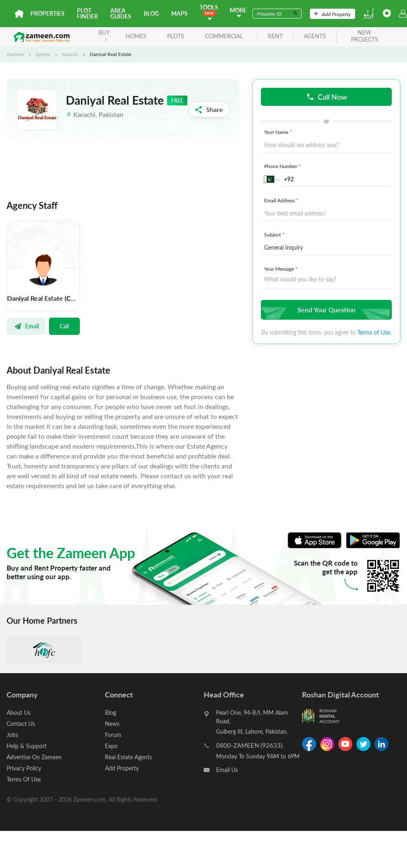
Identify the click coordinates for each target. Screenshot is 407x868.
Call (64, 326)
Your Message (282, 269)
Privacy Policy (24, 768)
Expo (111, 746)
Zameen (15, 54)
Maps (179, 13)
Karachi (70, 54)
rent (275, 36)
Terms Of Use (24, 779)
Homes (136, 36)
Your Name (279, 132)
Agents (43, 54)
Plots (176, 36)
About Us (19, 712)
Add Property (332, 14)
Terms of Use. (374, 332)
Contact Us (21, 724)
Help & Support (27, 746)
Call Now (327, 97)
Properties (48, 13)
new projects (365, 36)
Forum (113, 735)
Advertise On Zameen (34, 757)
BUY (104, 35)
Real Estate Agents (128, 757)
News (112, 724)
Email (26, 326)
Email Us (227, 770)
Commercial (224, 36)
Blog (151, 13)
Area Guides (121, 13)
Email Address (282, 200)
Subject (275, 234)
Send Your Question (325, 310)
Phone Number (283, 166)
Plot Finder (87, 13)
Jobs (12, 735)
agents (315, 36)
